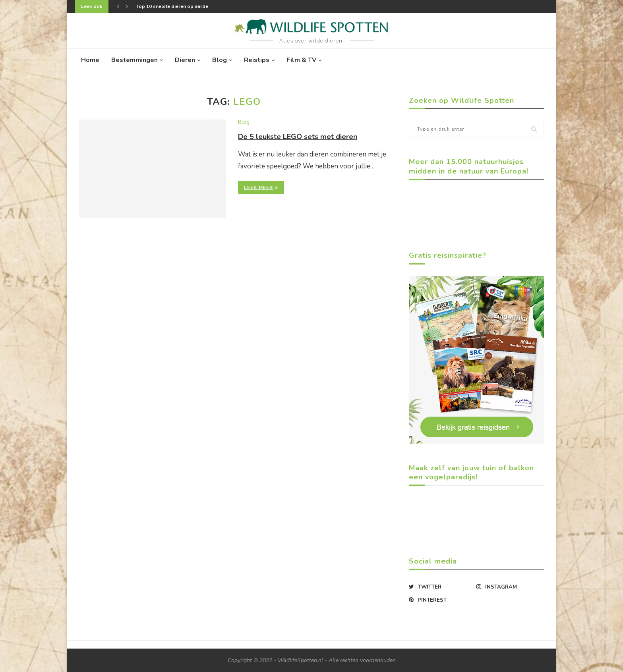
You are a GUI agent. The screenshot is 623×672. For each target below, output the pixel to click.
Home (90, 60)
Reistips (257, 60)
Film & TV (301, 60)
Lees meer (261, 187)
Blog (220, 60)
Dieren (185, 60)
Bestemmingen (134, 60)
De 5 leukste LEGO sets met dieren (298, 137)
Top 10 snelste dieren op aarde (172, 6)
